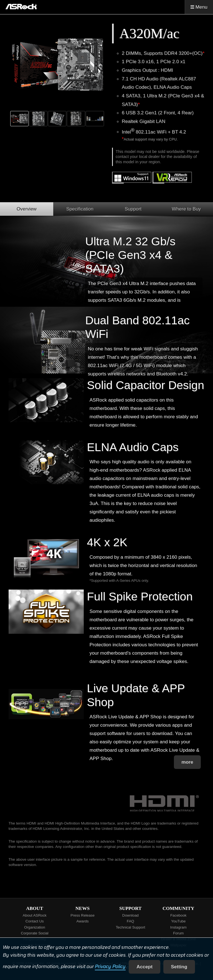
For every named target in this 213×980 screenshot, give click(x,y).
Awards (83, 921)
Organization (35, 927)
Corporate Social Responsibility (35, 936)
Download (130, 915)
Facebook (178, 915)
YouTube (178, 921)
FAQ (130, 921)
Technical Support (130, 927)
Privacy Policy (110, 967)
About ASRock (35, 915)
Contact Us (35, 921)
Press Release (83, 915)
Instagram (178, 927)
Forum (178, 933)
